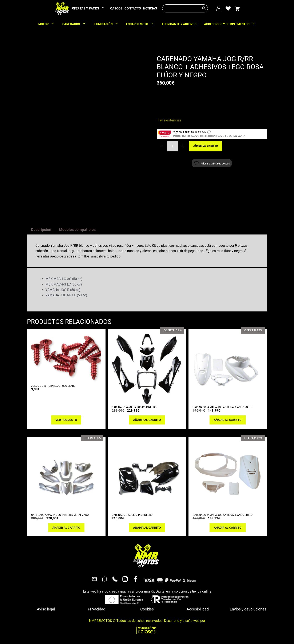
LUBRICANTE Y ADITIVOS (179, 24)
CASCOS (116, 8)
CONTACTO (133, 8)
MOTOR (48, 24)
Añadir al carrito (206, 146)
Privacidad (97, 608)
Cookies (147, 608)
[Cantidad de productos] (172, 146)
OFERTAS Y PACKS (91, 9)
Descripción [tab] (41, 228)
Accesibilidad (198, 608)
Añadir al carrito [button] (147, 419)
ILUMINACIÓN (108, 24)
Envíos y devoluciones (248, 608)
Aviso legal (46, 608)
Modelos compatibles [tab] (77, 228)
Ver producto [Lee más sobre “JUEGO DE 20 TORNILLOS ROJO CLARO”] (66, 419)
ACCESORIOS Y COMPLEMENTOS (232, 24)
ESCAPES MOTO (142, 24)
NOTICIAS (150, 8)
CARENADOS (76, 24)
